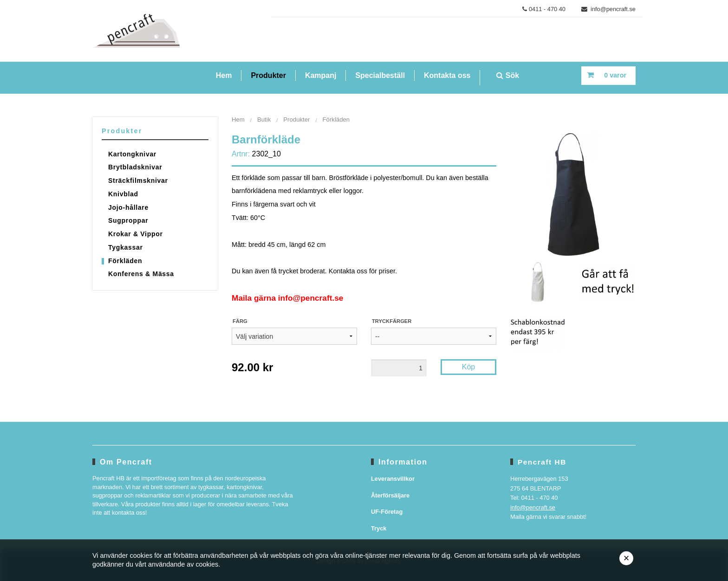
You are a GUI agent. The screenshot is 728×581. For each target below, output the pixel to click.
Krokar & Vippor (136, 234)
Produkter (268, 75)
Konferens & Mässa (141, 274)
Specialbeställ (380, 75)
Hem (224, 75)
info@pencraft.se (609, 9)
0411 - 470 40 (544, 9)
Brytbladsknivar (135, 167)
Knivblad (123, 194)
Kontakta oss (447, 75)
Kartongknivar (132, 154)
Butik (264, 119)
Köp (468, 367)
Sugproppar (128, 220)
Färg (240, 321)
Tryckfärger (392, 321)
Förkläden (125, 261)
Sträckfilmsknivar (138, 181)
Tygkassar (126, 247)
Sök (508, 75)
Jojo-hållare (128, 207)
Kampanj (321, 75)
